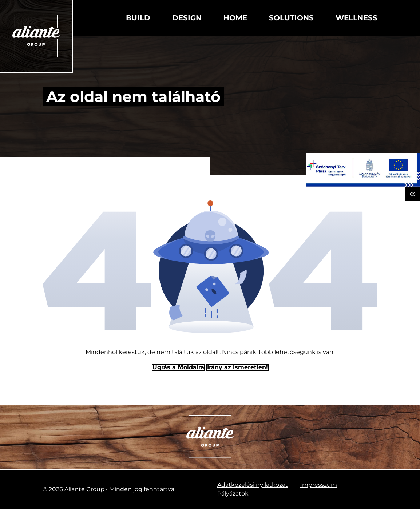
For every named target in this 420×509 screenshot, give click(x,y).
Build (138, 18)
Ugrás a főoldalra (178, 367)
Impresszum (319, 485)
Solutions (291, 18)
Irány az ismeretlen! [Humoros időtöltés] (237, 367)
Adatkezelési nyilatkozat (253, 485)
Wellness (356, 18)
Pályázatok (233, 494)
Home (235, 18)
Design (187, 18)
